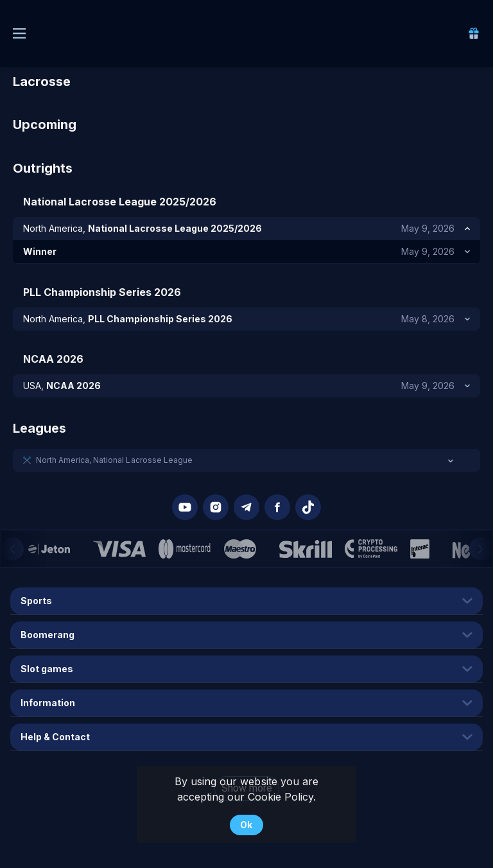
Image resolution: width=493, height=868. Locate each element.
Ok (246, 825)
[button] (246, 460)
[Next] (481, 549)
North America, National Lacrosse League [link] (114, 460)
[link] (474, 33)
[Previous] (12, 549)
